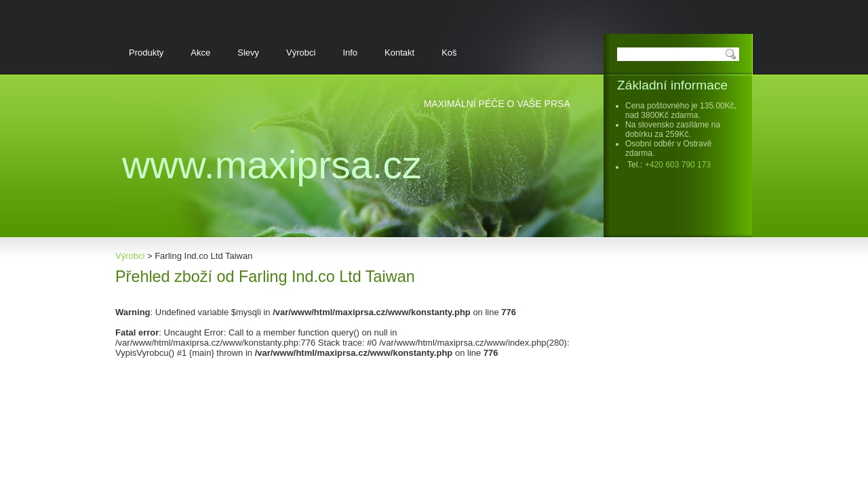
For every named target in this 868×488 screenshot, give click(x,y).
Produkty (146, 53)
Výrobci (301, 53)
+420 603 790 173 (678, 165)
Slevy (248, 53)
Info (350, 53)
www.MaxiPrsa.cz (272, 165)
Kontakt (399, 53)
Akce (200, 53)
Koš (449, 53)
